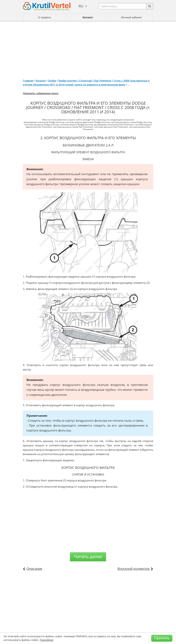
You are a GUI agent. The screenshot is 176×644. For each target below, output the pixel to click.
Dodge (52, 81)
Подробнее (47, 640)
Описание (34, 569)
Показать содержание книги (41, 93)
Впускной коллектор (134, 569)
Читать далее (88, 556)
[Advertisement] (88, 49)
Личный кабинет (131, 17)
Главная (28, 81)
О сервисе (44, 17)
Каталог (88, 17)
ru (81, 6)
